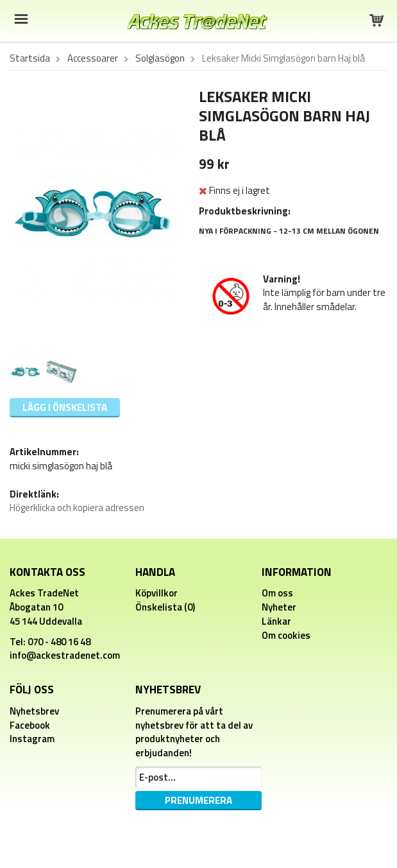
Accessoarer (93, 58)
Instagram (32, 739)
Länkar (276, 621)
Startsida (30, 58)
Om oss (277, 593)
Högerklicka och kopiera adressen (77, 508)
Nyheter (279, 607)
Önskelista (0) (165, 607)
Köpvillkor (156, 593)
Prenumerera (198, 800)
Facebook (30, 725)
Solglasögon (160, 58)
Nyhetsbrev (34, 711)
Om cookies (286, 635)
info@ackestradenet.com (65, 655)
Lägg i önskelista (65, 407)
